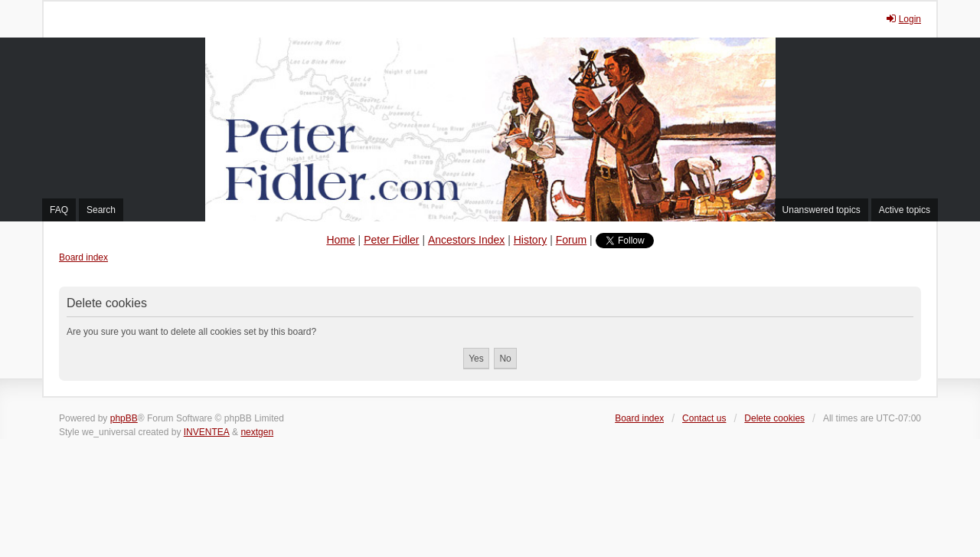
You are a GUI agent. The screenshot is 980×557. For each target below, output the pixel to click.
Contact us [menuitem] (704, 418)
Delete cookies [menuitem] (774, 418)
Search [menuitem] (101, 210)
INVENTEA (207, 432)
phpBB (124, 418)
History (531, 240)
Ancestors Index (466, 240)
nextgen (257, 432)
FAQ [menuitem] (59, 210)
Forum (571, 240)
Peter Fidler (391, 240)
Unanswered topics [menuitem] (822, 210)
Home (340, 240)
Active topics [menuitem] (905, 210)
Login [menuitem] (903, 19)
